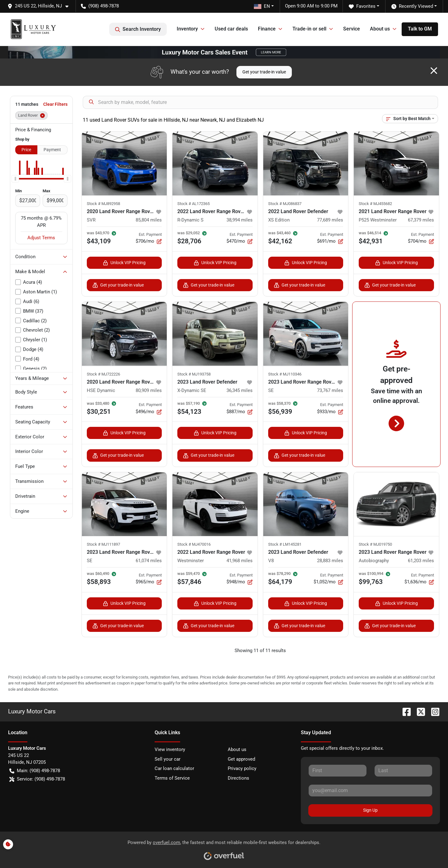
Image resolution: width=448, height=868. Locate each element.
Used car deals (231, 29)
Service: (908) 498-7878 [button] (37, 779)
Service (352, 29)
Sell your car (168, 759)
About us (237, 749)
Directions (238, 778)
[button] (40, 6)
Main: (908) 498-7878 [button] (35, 771)
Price (26, 150)
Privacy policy (242, 768)
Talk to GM (420, 29)
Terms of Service (172, 778)
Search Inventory (138, 29)
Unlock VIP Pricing (124, 263)
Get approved (241, 759)
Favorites (362, 6)
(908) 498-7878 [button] (100, 6)
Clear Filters (55, 104)
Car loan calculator (174, 768)
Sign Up (370, 810)
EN (262, 6)
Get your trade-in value (264, 72)
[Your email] (370, 791)
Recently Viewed (412, 6)
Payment (52, 150)
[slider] (15, 179)
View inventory (170, 749)
